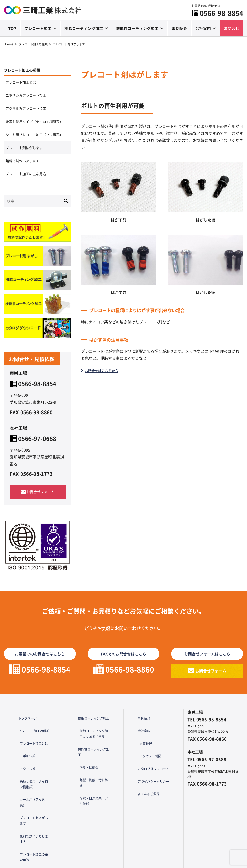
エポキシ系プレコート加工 (29, 99)
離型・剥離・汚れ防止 (94, 787)
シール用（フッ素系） (34, 803)
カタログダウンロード (148, 781)
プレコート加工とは (23, 84)
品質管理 (143, 765)
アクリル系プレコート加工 (29, 114)
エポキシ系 (25, 773)
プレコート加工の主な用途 (29, 203)
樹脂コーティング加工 (84, 29)
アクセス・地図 (148, 773)
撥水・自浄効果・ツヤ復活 (95, 798)
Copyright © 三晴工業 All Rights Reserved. (123, 862)
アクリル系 (25, 781)
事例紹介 (179, 29)
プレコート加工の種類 (26, 71)
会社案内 (203, 29)
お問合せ (232, 29)
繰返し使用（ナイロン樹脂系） (35, 792)
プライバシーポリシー (148, 789)
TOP (12, 29)
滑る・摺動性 (87, 779)
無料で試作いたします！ (27, 188)
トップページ (22, 749)
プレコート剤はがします (27, 173)
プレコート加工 (38, 29)
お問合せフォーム (41, 522)
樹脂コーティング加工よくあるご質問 (95, 760)
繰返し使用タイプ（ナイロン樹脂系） (35, 133)
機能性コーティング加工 (137, 29)
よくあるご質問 (143, 797)
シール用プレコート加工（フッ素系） (35, 154)
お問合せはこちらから (104, 371)
